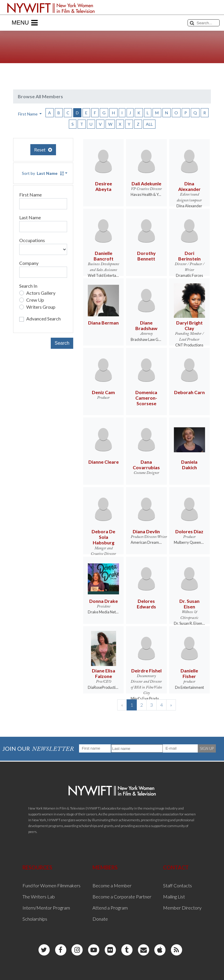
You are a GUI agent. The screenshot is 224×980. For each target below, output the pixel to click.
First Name (30, 195)
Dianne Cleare (104, 462)
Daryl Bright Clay (189, 325)
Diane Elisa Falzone (104, 673)
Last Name (30, 217)
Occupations (32, 240)
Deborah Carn (189, 392)
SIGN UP (207, 748)
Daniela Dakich (189, 465)
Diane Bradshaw (146, 325)
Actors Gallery (41, 293)
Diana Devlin (146, 531)
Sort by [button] (43, 173)
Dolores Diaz (189, 531)
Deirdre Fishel (146, 671)
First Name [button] (28, 114)
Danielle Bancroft (104, 256)
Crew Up (35, 300)
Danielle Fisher (189, 673)
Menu (25, 23)
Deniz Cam (103, 392)
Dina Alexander (189, 186)
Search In (28, 286)
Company (29, 263)
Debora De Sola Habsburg (103, 537)
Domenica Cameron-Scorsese (146, 398)
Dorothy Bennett (146, 256)
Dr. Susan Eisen (189, 604)
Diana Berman (103, 323)
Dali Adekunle (146, 183)
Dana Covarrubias (146, 465)
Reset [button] (43, 150)
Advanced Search (43, 319)
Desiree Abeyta (104, 186)
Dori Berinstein (189, 256)
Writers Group (41, 307)
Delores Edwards (146, 604)
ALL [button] (149, 124)
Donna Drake (104, 601)
